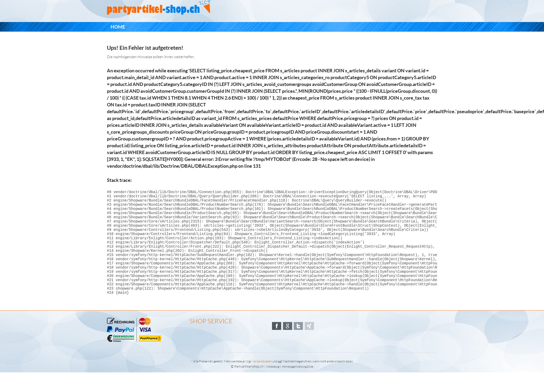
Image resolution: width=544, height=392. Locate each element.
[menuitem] (118, 27)
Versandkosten (262, 381)
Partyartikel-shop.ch (249, 386)
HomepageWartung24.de (298, 386)
